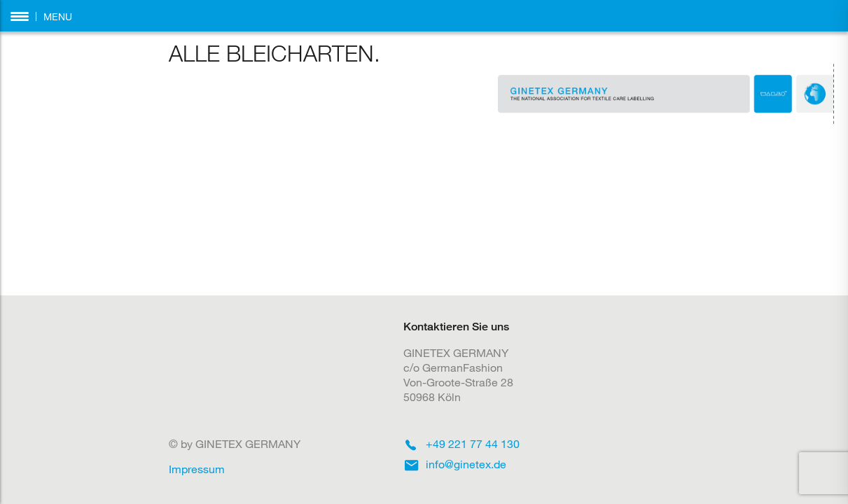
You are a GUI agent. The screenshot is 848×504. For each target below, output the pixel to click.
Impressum (197, 469)
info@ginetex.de (466, 464)
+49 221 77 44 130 (473, 443)
